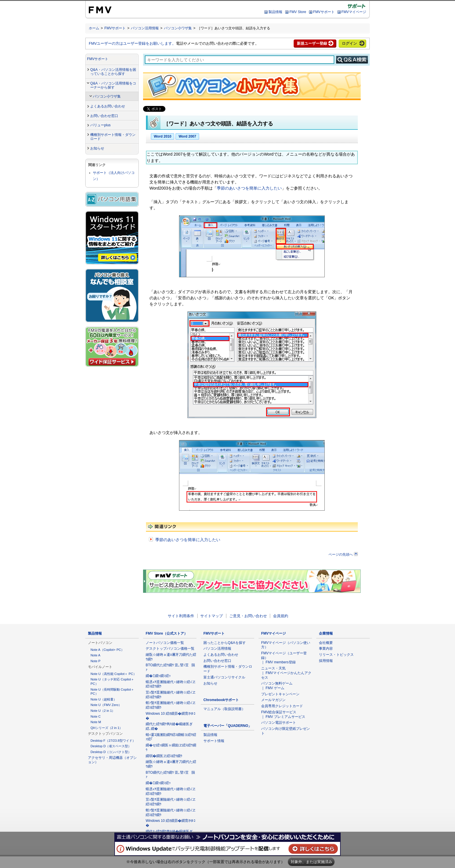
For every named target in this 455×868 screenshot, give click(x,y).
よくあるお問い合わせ (108, 106)
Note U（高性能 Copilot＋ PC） (113, 674)
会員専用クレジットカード (282, 706)
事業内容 (326, 649)
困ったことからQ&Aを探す (225, 643)
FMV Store (298, 12)
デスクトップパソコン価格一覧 (170, 649)
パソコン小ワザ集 (178, 28)
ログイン (349, 43)
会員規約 (281, 616)
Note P (95, 661)
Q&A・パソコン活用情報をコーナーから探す (113, 85)
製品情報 (275, 12)
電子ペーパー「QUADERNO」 (228, 726)
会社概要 (326, 643)
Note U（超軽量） (104, 699)
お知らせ (97, 148)
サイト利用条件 (181, 616)
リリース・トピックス (336, 655)
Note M (96, 722)
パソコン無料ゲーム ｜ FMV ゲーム (277, 686)
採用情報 (326, 661)
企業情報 (326, 633)
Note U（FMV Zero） (106, 705)
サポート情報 (214, 741)
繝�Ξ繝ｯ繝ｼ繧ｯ (158, 676)
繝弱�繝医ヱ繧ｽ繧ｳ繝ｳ (164, 756)
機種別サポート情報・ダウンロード (113, 137)
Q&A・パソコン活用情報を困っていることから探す (113, 72)
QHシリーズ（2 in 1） (106, 728)
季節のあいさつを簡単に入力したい (249, 188)
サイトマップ (212, 616)
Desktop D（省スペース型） (111, 746)
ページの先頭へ (341, 554)
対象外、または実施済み (312, 862)
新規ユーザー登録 (312, 43)
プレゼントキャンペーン (280, 694)
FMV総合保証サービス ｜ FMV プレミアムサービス (283, 714)
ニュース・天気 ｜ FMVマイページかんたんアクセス (286, 673)
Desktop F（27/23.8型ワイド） (113, 741)
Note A (95, 655)
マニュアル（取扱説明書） (224, 709)
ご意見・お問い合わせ (248, 616)
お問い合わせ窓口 (104, 116)
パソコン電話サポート (279, 723)
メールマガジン (273, 700)
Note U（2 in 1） (103, 711)
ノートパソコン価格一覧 (165, 643)
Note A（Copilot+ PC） (107, 650)
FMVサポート (324, 12)
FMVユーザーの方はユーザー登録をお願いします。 (132, 43)
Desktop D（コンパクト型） (111, 752)
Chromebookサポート (221, 700)
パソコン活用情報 (145, 28)
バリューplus (100, 125)
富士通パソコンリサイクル (224, 677)
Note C (96, 716)
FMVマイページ (354, 12)
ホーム (94, 28)
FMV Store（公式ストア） (167, 633)
